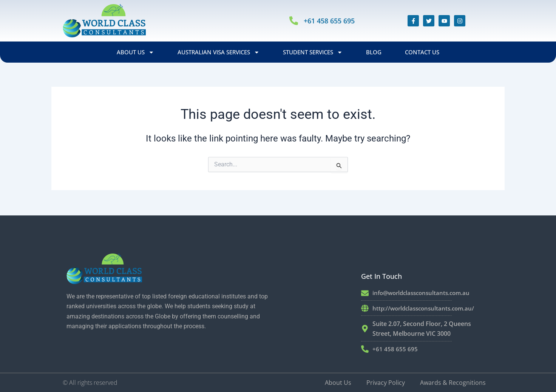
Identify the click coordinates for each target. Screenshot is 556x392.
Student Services (313, 52)
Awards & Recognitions (453, 383)
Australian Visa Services (219, 52)
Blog (374, 52)
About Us (135, 52)
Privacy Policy (386, 383)
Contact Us (422, 52)
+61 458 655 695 (332, 21)
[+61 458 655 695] (294, 21)
